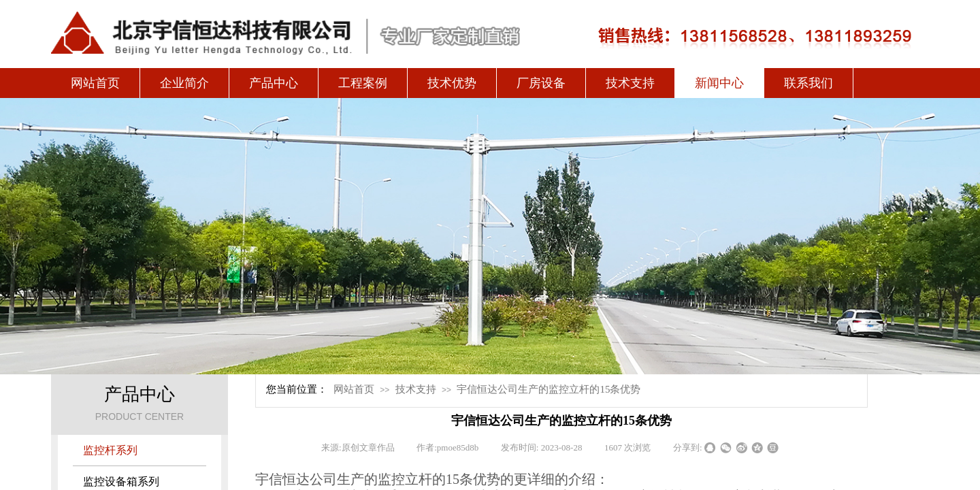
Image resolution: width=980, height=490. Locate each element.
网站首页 (95, 83)
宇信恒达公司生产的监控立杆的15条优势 (549, 389)
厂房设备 (541, 83)
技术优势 (452, 83)
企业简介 (184, 83)
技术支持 (630, 83)
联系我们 (808, 83)
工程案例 (363, 83)
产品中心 (274, 83)
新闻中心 (719, 83)
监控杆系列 (110, 450)
